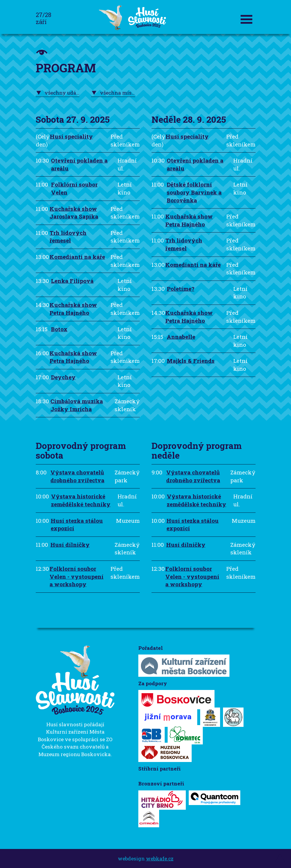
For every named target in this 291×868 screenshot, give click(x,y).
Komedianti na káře (77, 257)
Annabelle (181, 337)
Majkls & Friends (191, 361)
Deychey (63, 377)
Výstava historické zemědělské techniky (81, 500)
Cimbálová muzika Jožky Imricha (77, 405)
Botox (59, 329)
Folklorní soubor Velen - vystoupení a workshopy (76, 576)
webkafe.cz (160, 858)
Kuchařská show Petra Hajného (73, 309)
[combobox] (58, 93)
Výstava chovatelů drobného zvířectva (77, 476)
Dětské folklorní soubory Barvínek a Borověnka (194, 192)
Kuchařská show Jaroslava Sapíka (74, 213)
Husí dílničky (70, 545)
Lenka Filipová (72, 281)
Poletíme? (181, 289)
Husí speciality (71, 136)
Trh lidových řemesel (68, 237)
